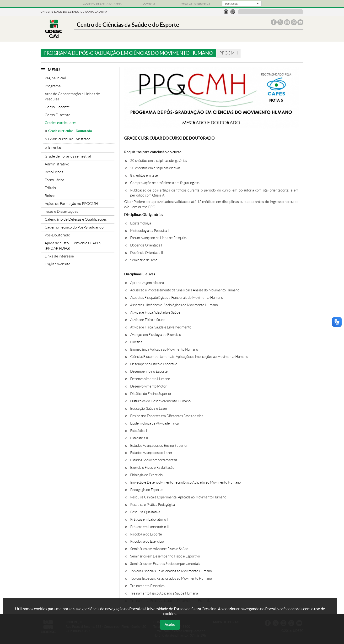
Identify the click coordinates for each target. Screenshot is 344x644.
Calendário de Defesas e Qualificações (76, 219)
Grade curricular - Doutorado (70, 131)
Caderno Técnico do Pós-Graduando (74, 227)
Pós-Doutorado (57, 235)
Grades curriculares (61, 123)
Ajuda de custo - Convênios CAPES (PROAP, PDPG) (73, 246)
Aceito (170, 625)
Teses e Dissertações (61, 211)
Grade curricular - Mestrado (69, 139)
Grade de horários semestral (68, 156)
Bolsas (50, 196)
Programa (53, 86)
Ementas (55, 147)
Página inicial (55, 78)
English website (57, 264)
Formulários (55, 180)
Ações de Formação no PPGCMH (71, 204)
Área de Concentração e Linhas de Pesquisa (72, 96)
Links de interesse (59, 256)
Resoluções (54, 172)
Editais (50, 188)
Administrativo (57, 164)
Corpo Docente (57, 107)
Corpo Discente (57, 115)
